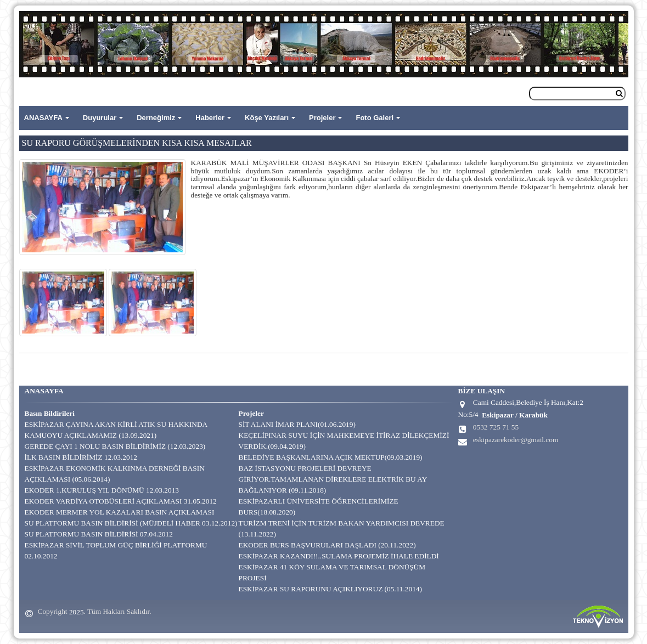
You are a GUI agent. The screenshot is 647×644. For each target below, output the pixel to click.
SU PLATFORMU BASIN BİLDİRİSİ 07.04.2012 (99, 534)
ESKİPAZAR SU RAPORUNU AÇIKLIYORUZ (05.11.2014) (330, 589)
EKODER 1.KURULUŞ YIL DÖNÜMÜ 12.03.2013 (102, 490)
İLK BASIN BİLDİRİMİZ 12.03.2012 (81, 457)
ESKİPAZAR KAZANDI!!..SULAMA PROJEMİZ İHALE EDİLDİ (339, 556)
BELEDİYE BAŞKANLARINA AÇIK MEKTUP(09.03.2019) (331, 457)
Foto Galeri (375, 118)
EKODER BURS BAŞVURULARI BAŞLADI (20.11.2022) (327, 545)
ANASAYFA (43, 118)
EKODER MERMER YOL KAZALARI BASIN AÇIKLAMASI (120, 512)
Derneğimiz (156, 118)
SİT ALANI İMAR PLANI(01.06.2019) (297, 424)
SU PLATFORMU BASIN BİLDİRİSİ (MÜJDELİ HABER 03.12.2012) (131, 523)
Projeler (322, 118)
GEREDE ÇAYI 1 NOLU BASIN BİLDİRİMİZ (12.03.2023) (115, 446)
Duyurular (100, 118)
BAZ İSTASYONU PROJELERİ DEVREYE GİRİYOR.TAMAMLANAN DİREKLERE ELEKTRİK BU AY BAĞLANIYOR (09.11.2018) (333, 479)
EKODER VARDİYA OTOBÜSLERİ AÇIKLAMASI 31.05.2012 (121, 501)
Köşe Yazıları (267, 118)
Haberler (210, 118)
